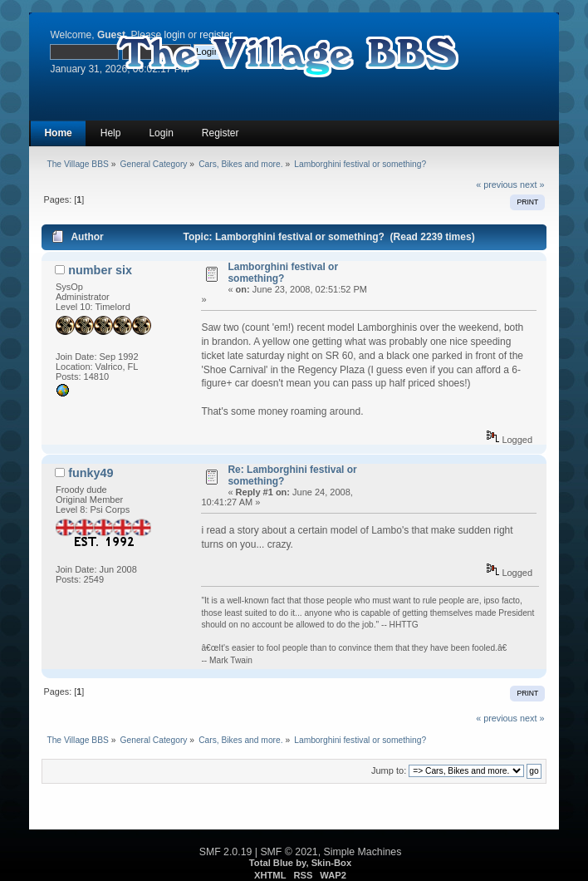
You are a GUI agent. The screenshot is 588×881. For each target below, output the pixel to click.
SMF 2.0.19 (226, 852)
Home (58, 133)
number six (100, 270)
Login (161, 133)
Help (111, 133)
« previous (497, 185)
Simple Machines (363, 852)
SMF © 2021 (289, 852)
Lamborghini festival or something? (283, 273)
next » (532, 185)
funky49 (91, 473)
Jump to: (389, 770)
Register (220, 133)
